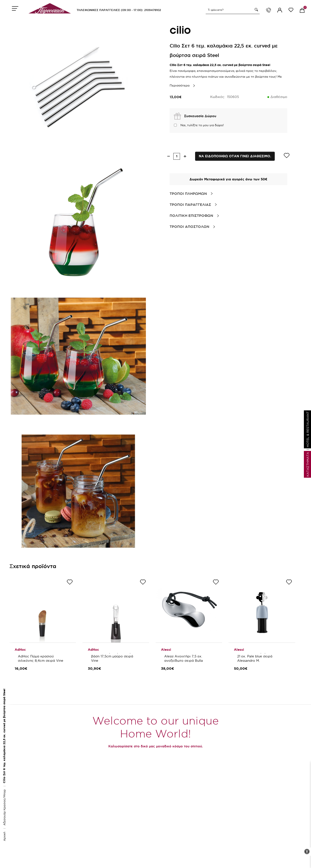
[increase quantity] (185, 156)
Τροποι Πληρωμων (188, 194)
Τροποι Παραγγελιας (190, 205)
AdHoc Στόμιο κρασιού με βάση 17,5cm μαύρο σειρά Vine (113, 656)
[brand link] (180, 30)
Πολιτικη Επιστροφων (191, 216)
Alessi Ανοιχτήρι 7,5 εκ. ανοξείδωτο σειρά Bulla (184, 658)
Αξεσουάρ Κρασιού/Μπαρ (4, 807)
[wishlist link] (291, 11)
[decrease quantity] (168, 156)
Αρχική (4, 836)
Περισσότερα (180, 85)
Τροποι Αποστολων (189, 227)
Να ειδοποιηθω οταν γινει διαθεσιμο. (235, 156)
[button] (256, 10)
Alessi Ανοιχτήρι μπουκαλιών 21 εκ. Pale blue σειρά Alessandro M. (261, 656)
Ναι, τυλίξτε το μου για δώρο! (202, 125)
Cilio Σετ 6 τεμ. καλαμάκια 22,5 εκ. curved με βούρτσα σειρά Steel (4, 736)
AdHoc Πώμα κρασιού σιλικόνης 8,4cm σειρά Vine (41, 658)
